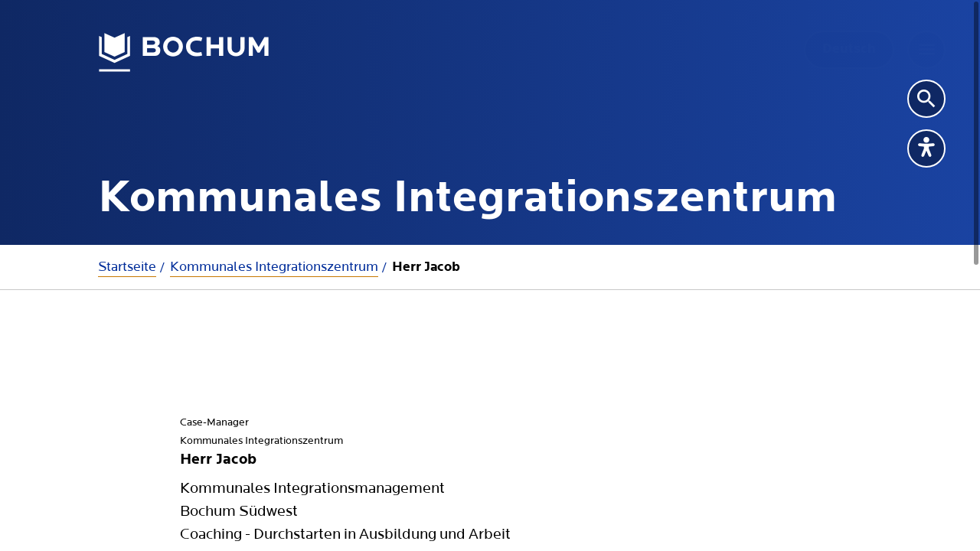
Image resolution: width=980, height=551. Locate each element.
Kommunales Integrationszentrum (274, 267)
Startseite (127, 267)
